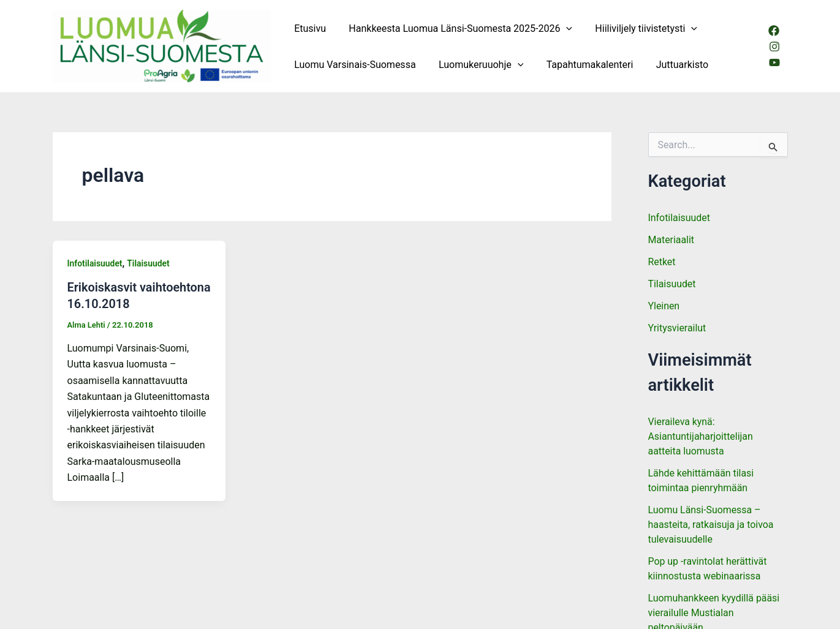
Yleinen (664, 306)
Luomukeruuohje (476, 65)
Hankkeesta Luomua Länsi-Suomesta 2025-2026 (456, 28)
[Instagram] (774, 47)
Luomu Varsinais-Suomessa (354, 65)
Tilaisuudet (149, 263)
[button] (561, 28)
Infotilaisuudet (95, 263)
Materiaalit (672, 240)
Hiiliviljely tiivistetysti (638, 28)
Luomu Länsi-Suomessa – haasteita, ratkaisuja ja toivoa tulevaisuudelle (712, 525)
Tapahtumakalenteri (581, 65)
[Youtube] (774, 62)
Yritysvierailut (677, 328)
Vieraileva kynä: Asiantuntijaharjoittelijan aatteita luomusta (701, 436)
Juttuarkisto (671, 65)
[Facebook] (773, 31)
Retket (662, 262)
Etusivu (309, 28)
